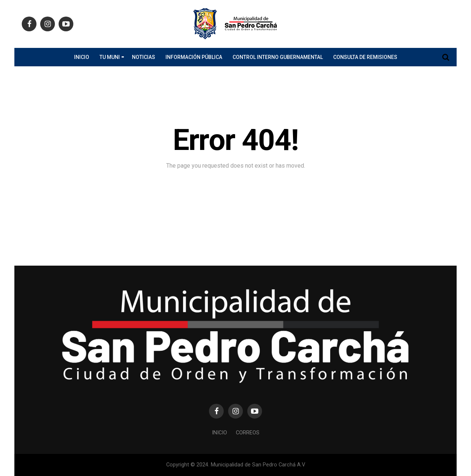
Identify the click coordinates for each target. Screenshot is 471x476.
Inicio (82, 57)
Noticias (144, 57)
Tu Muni (110, 57)
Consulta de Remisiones (365, 57)
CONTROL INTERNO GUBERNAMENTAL (278, 57)
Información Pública (194, 57)
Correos (248, 433)
